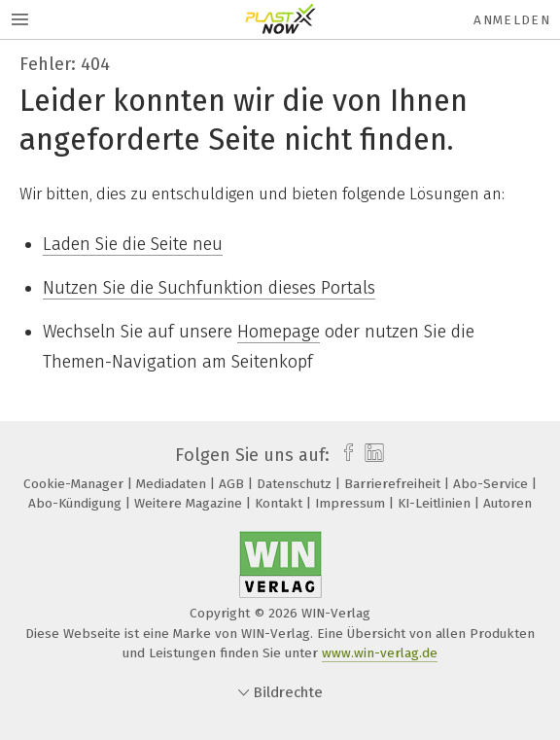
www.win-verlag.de (380, 653)
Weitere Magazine (190, 503)
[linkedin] (372, 455)
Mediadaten (173, 484)
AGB (233, 484)
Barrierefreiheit (394, 484)
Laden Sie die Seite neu (133, 244)
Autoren (507, 503)
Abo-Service (492, 484)
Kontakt (280, 503)
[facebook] (344, 455)
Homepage (279, 332)
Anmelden (512, 20)
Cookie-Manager (75, 484)
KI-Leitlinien (436, 503)
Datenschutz (296, 484)
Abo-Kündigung (77, 503)
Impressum (352, 503)
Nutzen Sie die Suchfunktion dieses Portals (209, 288)
